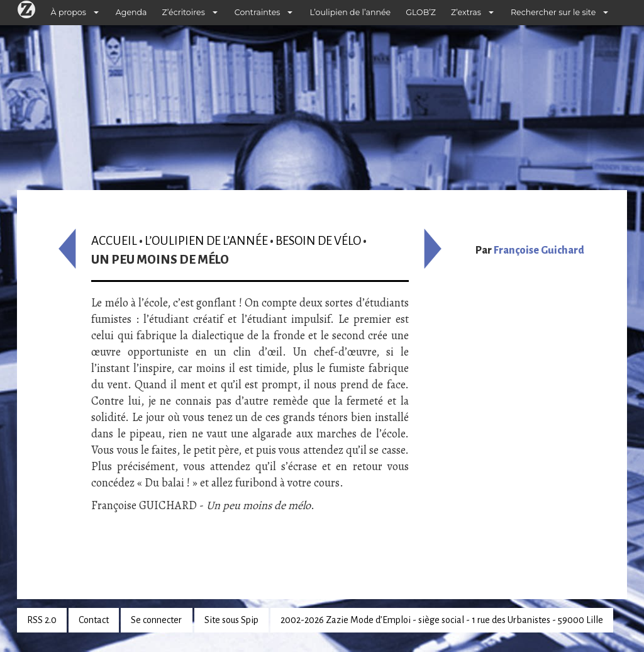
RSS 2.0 (42, 620)
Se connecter (156, 620)
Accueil (114, 241)
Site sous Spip (231, 620)
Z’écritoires (184, 12)
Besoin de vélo (318, 241)
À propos (69, 12)
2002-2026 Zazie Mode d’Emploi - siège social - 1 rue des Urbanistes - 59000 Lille (442, 620)
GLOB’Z (421, 12)
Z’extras (466, 12)
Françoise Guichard (539, 250)
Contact (94, 620)
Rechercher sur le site (553, 12)
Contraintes (258, 12)
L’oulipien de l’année (350, 12)
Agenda (131, 12)
